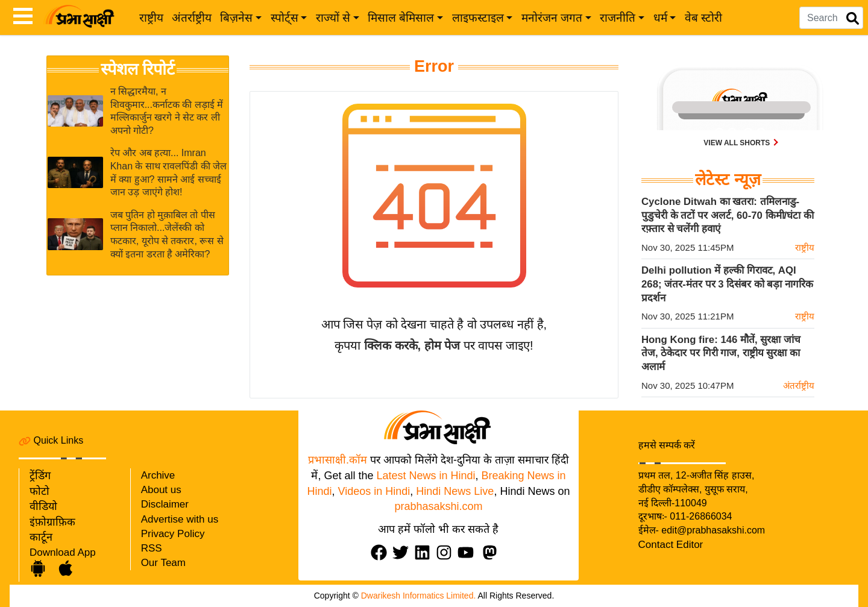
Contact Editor (671, 545)
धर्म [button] (660, 18)
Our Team (163, 563)
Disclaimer (165, 504)
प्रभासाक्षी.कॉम (338, 460)
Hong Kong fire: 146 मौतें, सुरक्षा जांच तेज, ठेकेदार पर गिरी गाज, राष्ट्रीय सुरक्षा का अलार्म (721, 353)
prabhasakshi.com (438, 506)
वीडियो (43, 506)
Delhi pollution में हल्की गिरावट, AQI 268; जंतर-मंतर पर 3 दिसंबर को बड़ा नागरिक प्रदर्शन (727, 284)
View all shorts (737, 143)
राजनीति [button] (618, 18)
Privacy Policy (173, 534)
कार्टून (41, 537)
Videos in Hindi (374, 491)
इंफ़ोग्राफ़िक (52, 522)
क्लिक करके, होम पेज (412, 345)
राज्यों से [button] (333, 18)
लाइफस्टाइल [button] (478, 18)
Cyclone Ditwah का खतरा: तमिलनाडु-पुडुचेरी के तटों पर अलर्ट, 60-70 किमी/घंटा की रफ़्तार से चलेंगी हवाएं (728, 215)
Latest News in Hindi (426, 476)
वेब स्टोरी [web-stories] (703, 18)
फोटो (39, 491)
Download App (63, 552)
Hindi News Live (455, 491)
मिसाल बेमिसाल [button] (401, 18)
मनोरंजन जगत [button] (552, 18)
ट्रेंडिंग (40, 476)
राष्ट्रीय (151, 18)
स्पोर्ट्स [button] (285, 18)
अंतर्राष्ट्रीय (192, 18)
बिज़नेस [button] (236, 18)
